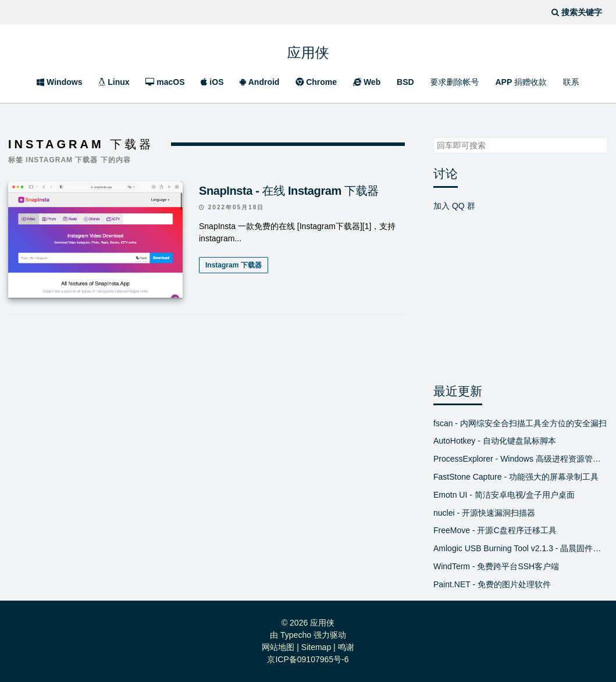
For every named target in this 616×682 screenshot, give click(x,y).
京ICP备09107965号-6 (308, 659)
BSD (405, 82)
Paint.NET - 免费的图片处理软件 (492, 584)
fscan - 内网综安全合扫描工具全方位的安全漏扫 (520, 423)
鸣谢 (346, 647)
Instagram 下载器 (234, 265)
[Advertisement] (206, 429)
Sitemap (316, 647)
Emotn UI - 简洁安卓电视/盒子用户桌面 (504, 495)
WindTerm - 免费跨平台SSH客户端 (496, 566)
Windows (59, 82)
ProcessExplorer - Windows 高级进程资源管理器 (521, 459)
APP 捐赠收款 (521, 82)
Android (259, 82)
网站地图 (278, 647)
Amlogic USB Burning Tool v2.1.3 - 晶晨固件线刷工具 (521, 548)
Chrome (316, 82)
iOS (212, 82)
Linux (114, 82)
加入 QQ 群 (454, 206)
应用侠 (308, 49)
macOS (165, 82)
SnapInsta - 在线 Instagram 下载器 (289, 191)
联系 (571, 82)
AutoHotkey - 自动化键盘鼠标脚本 (495, 441)
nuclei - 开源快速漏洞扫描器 (484, 513)
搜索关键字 (433, 137)
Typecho (296, 635)
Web (367, 82)
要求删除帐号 (455, 82)
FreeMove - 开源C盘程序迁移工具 (495, 530)
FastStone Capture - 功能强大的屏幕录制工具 (516, 477)
